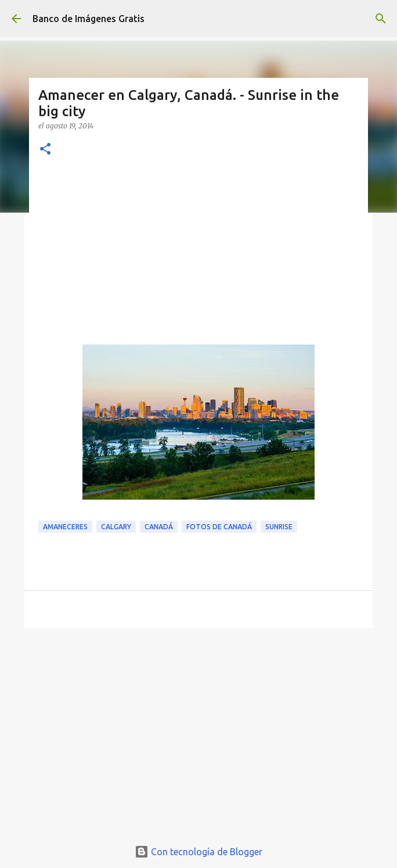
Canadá (159, 527)
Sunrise (279, 527)
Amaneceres (65, 527)
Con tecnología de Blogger (198, 852)
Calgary (116, 527)
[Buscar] (381, 19)
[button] (45, 150)
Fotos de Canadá (219, 527)
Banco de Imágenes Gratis (89, 19)
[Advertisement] (198, 257)
